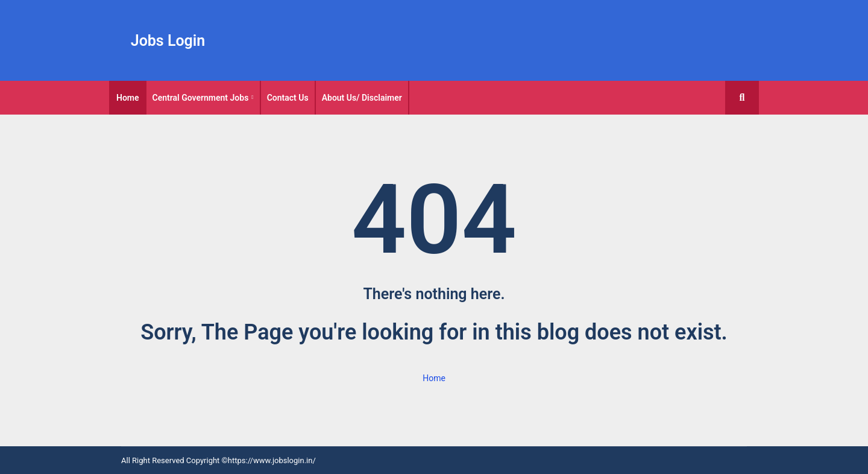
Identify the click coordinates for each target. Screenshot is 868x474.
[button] (742, 98)
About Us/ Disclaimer (362, 98)
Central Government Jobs (201, 98)
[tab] (128, 98)
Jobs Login (168, 41)
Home (128, 98)
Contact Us (288, 98)
